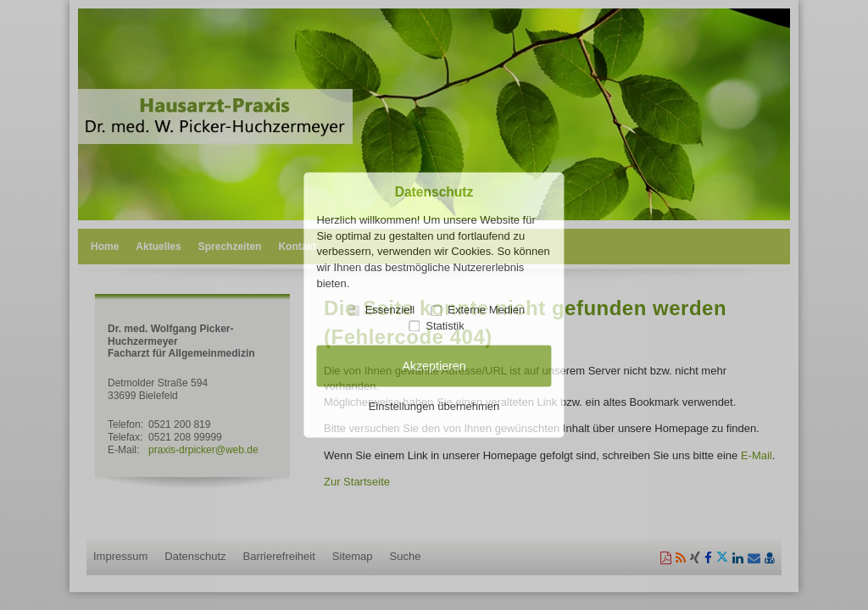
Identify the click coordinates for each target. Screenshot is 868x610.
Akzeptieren (434, 366)
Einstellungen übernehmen (434, 406)
